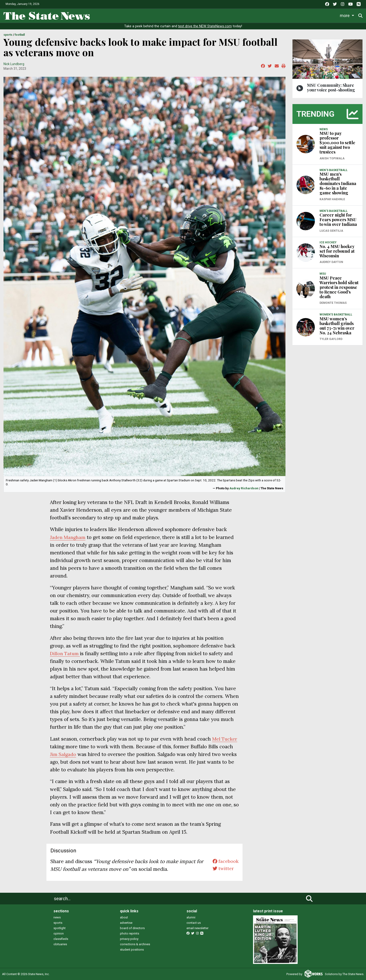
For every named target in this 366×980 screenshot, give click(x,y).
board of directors (132, 928)
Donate (347, 16)
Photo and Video (300, 15)
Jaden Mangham (69, 537)
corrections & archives (135, 944)
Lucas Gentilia (331, 231)
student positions (132, 950)
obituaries (60, 944)
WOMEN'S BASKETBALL (336, 315)
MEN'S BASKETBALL (334, 170)
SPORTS (8, 35)
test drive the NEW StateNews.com (205, 26)
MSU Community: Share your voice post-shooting (331, 87)
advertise (126, 923)
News (144, 15)
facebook (225, 861)
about (124, 917)
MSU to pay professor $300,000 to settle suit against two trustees (337, 143)
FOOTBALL (20, 35)
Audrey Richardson (244, 488)
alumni (191, 917)
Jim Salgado (78, 754)
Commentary (240, 15)
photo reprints (130, 933)
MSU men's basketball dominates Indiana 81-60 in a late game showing (338, 183)
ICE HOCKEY (328, 242)
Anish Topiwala (332, 158)
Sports (181, 15)
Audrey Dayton (331, 262)
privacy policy (129, 939)
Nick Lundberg (14, 64)
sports (58, 923)
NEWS (324, 129)
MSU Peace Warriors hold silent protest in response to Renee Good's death (339, 287)
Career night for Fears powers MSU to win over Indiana (338, 220)
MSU (323, 274)
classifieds (61, 939)
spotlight (60, 928)
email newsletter (197, 928)
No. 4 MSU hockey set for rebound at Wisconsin (337, 251)
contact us (194, 923)
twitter (222, 869)
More (326, 15)
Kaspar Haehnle (332, 199)
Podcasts (270, 15)
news (57, 917)
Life (162, 15)
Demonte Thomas (333, 303)
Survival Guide (209, 15)
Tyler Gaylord (331, 339)
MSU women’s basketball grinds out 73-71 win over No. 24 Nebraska (337, 326)
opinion (59, 933)
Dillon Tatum (66, 653)
